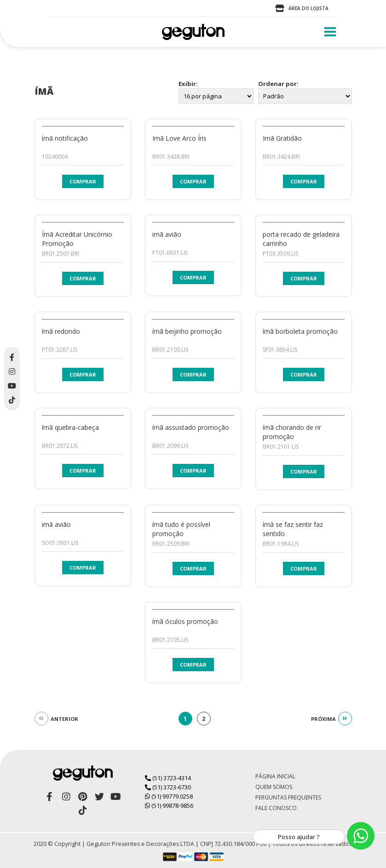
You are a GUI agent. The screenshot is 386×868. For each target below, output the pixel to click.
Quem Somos (274, 787)
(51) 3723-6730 (168, 787)
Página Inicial (275, 776)
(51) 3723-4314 (168, 778)
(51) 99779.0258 (169, 796)
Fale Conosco (276, 808)
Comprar (83, 181)
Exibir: (188, 84)
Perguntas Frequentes (288, 797)
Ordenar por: (278, 84)
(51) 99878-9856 (169, 805)
